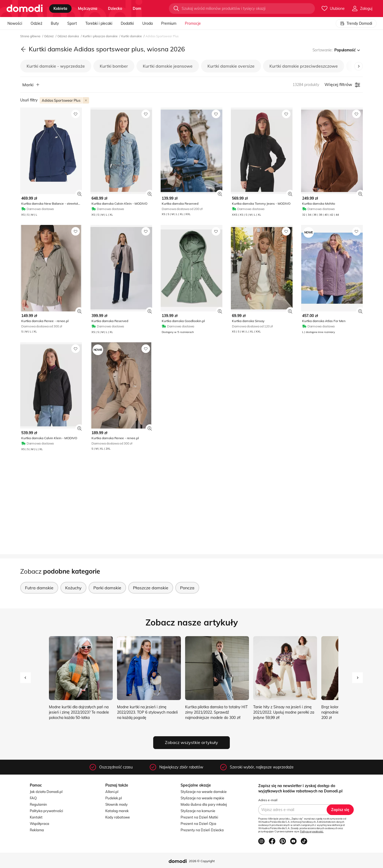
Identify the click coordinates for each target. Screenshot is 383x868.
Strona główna (31, 36)
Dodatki (127, 23)
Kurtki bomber (114, 66)
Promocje (193, 23)
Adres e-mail (268, 800)
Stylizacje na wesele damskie (204, 792)
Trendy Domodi (356, 23)
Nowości (15, 23)
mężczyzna (88, 9)
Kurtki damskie (132, 36)
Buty (55, 23)
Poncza (187, 588)
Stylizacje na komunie (198, 811)
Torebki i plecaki (99, 23)
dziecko (115, 9)
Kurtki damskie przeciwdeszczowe (304, 66)
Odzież (36, 23)
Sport (72, 23)
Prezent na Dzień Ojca (198, 824)
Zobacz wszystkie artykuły (191, 742)
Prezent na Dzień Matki (199, 817)
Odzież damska (69, 36)
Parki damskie (107, 588)
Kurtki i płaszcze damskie (101, 36)
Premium (169, 23)
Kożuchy (73, 588)
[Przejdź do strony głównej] (25, 9)
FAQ (33, 798)
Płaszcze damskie (151, 588)
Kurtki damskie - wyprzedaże (56, 66)
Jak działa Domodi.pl (46, 792)
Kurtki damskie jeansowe (168, 66)
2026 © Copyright (202, 861)
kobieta (60, 9)
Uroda (147, 23)
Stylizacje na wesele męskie (202, 798)
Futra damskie (39, 588)
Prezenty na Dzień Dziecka (202, 830)
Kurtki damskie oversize (231, 66)
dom (137, 9)
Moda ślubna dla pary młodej (204, 804)
